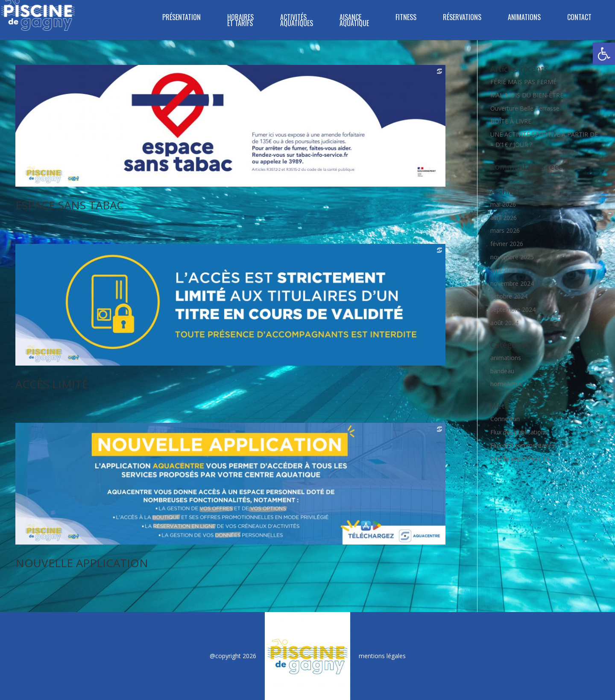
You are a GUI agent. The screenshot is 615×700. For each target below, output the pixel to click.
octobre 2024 (509, 296)
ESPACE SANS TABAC (70, 205)
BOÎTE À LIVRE (511, 121)
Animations (524, 18)
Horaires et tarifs (240, 21)
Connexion (505, 419)
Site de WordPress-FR (520, 458)
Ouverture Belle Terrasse (525, 108)
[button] (604, 54)
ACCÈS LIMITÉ (52, 384)
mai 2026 (503, 204)
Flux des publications (519, 432)
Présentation (182, 18)
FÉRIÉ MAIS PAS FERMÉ (523, 82)
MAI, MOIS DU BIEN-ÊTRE (527, 95)
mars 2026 (505, 230)
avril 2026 (504, 218)
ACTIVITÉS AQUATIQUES (297, 21)
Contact (579, 18)
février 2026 (507, 244)
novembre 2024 (512, 283)
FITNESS (406, 18)
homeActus (506, 384)
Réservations (462, 18)
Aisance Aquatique (354, 21)
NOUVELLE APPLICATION (82, 563)
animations (506, 358)
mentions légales (382, 656)
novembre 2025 (512, 257)
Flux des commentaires (523, 445)
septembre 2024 (513, 309)
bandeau (502, 371)
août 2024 (504, 323)
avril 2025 (504, 270)
